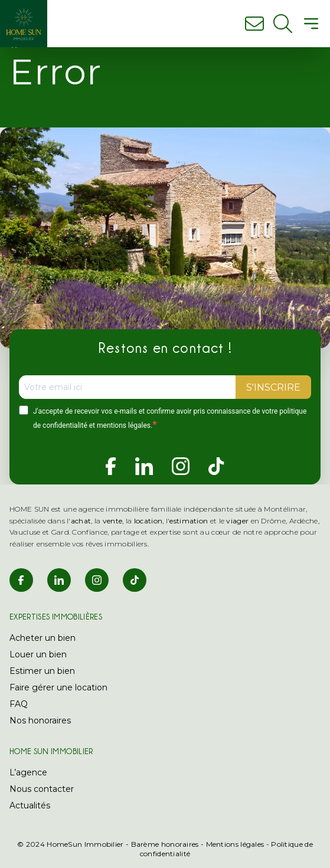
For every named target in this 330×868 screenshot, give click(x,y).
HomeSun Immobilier (85, 844)
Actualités (30, 805)
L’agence (28, 772)
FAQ (19, 704)
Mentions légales (235, 844)
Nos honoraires (40, 720)
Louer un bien (38, 654)
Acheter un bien (43, 638)
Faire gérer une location (58, 687)
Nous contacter (42, 789)
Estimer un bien (42, 671)
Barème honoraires (165, 844)
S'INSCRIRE (273, 387)
